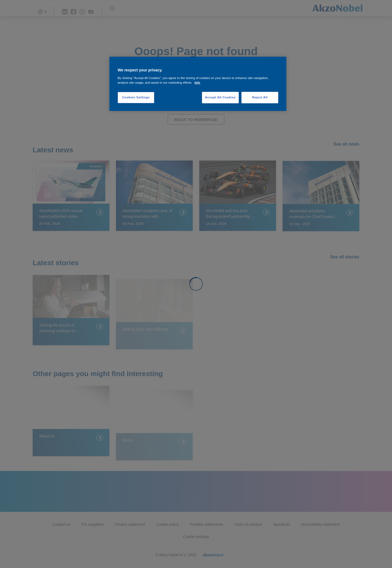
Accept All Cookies (220, 97)
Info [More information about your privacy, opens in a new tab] (197, 83)
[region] (198, 84)
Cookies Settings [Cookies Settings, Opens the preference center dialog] (136, 97)
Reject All (260, 97)
